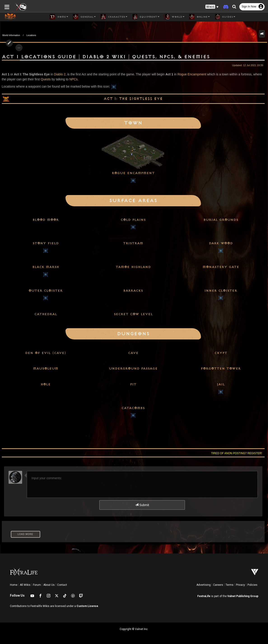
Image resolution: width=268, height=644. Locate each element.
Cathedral (46, 314)
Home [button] (59, 17)
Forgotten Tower (221, 369)
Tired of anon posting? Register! (237, 453)
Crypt (221, 353)
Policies (252, 585)
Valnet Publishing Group (243, 596)
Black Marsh (46, 267)
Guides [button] (225, 17)
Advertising (204, 585)
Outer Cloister (45, 291)
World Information (11, 35)
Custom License (87, 606)
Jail (221, 384)
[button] (212, 7)
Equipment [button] (146, 17)
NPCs (73, 79)
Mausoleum (46, 369)
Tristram (133, 243)
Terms (230, 585)
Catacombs (133, 408)
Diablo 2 (60, 74)
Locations (31, 35)
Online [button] (199, 17)
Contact (62, 585)
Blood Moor (46, 220)
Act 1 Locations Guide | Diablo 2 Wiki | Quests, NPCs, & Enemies (106, 57)
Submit (142, 505)
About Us (49, 585)
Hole (46, 384)
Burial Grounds (221, 220)
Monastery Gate (221, 267)
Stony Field (46, 243)
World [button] (174, 17)
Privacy (240, 585)
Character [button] (114, 17)
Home (14, 585)
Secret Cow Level (133, 314)
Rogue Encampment (192, 74)
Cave (133, 353)
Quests (46, 79)
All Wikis (25, 585)
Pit (133, 384)
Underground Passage (133, 369)
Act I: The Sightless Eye (133, 99)
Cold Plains (133, 220)
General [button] (84, 17)
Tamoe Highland (133, 267)
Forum (37, 585)
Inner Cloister (221, 291)
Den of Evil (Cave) (46, 353)
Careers (218, 585)
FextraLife (204, 596)
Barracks (133, 291)
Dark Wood (221, 243)
